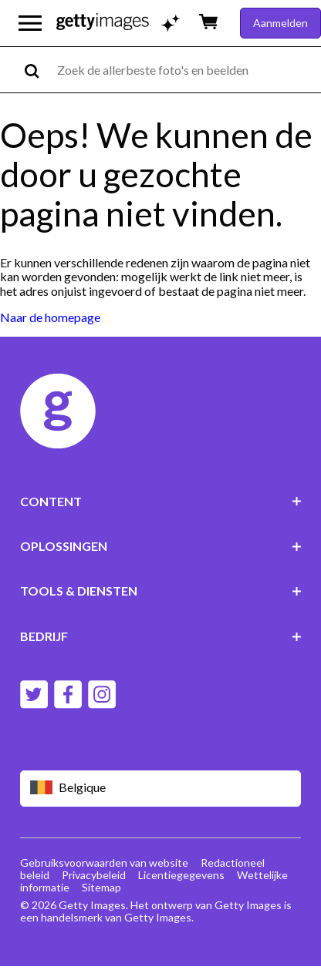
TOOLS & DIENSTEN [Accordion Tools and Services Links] (161, 591)
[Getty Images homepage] (103, 23)
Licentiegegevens (181, 875)
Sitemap (101, 887)
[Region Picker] (161, 789)
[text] (186, 70)
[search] (38, 70)
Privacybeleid (94, 875)
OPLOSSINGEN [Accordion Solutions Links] (161, 546)
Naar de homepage (50, 317)
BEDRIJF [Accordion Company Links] (161, 636)
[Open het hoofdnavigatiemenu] (30, 23)
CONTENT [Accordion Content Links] (161, 501)
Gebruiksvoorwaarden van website (104, 863)
